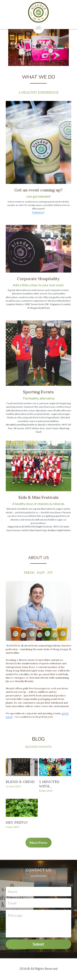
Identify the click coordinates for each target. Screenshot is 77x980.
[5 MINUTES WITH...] (55, 768)
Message (15, 916)
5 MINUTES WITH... (49, 785)
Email (12, 904)
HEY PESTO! (17, 823)
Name (13, 893)
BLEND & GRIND (20, 783)
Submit (39, 945)
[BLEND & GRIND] (22, 768)
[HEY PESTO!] (22, 809)
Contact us (38, 212)
